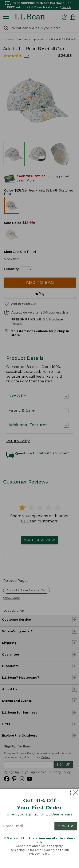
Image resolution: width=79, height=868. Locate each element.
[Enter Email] (28, 826)
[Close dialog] (74, 793)
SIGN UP (66, 826)
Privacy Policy (39, 854)
